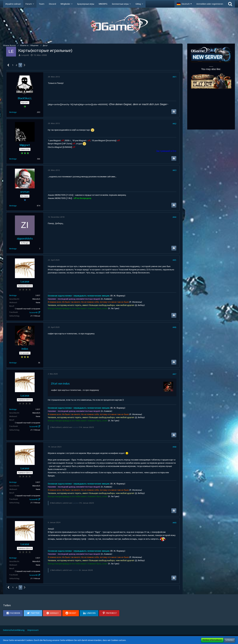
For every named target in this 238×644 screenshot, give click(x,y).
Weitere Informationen (212, 640)
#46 (174, 327)
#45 (174, 260)
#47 (174, 374)
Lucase (76, 427)
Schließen (230, 640)
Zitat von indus (60, 383)
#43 (174, 170)
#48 (174, 447)
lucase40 (33, 312)
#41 (174, 77)
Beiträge (13, 112)
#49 (174, 523)
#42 (174, 124)
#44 (174, 217)
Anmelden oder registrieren (210, 4)
